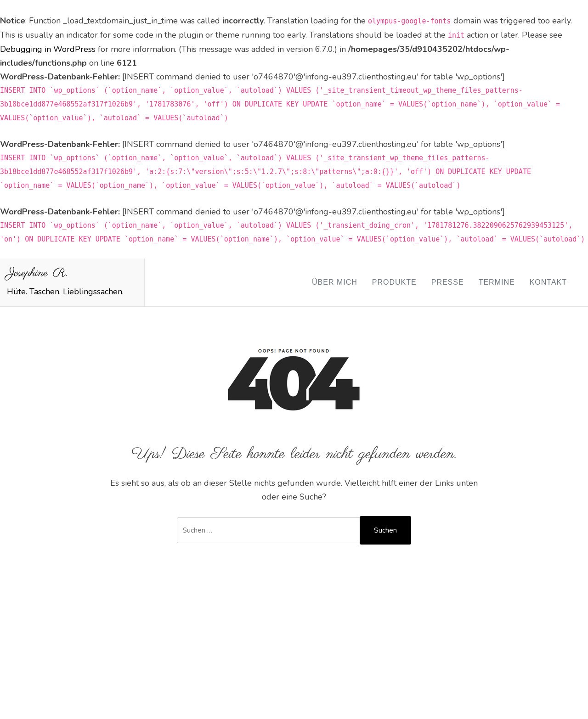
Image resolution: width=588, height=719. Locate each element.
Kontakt (548, 282)
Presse (448, 282)
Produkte (394, 282)
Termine (497, 282)
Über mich (335, 282)
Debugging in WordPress (48, 49)
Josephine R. (37, 273)
